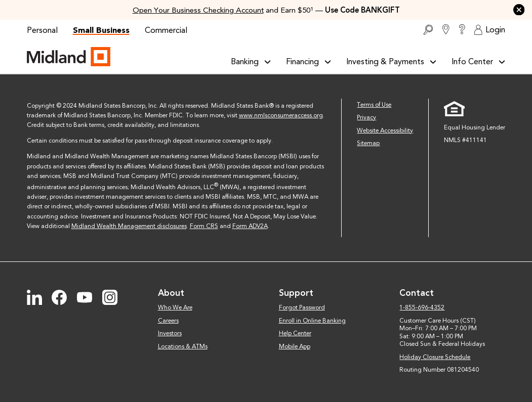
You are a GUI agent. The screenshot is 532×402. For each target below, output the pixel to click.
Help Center (295, 333)
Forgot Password (302, 307)
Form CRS (204, 226)
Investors (170, 333)
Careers (168, 321)
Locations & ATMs (183, 346)
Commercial (166, 30)
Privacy (366, 117)
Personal (42, 30)
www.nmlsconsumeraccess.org (281, 115)
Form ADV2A (250, 226)
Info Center (478, 61)
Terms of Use (374, 105)
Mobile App (295, 346)
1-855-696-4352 (422, 307)
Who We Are (175, 307)
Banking (251, 61)
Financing (309, 61)
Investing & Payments (391, 61)
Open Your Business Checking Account (198, 10)
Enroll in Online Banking (312, 321)
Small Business (101, 30)
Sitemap (368, 143)
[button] (519, 10)
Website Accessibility (385, 130)
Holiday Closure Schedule (435, 357)
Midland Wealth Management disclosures (129, 226)
